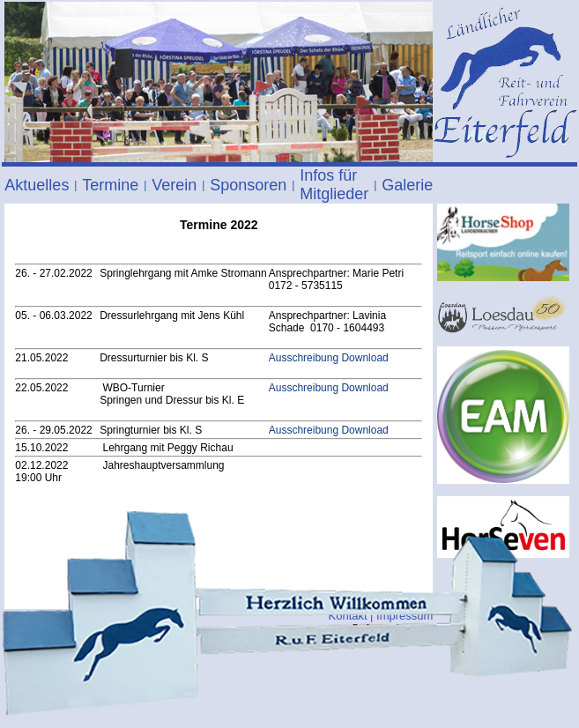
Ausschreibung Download (329, 358)
